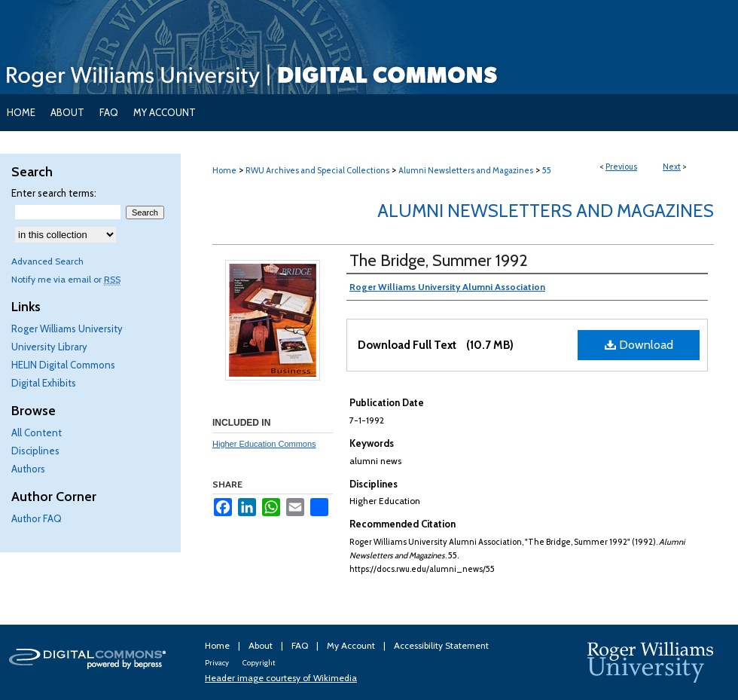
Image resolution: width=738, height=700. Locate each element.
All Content (37, 433)
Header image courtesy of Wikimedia (281, 678)
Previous (621, 167)
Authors (28, 469)
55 (547, 170)
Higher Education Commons (264, 444)
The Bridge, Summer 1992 (439, 260)
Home (224, 170)
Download (639, 345)
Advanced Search (47, 261)
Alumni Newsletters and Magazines (466, 170)
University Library (49, 347)
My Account (352, 645)
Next (672, 167)
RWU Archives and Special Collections (317, 170)
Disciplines (35, 451)
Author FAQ (37, 518)
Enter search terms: (54, 193)
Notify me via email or (66, 279)
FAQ (301, 645)
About (262, 645)
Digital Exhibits (44, 383)
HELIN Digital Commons (63, 365)
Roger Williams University (67, 329)
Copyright (259, 663)
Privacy (218, 663)
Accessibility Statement (441, 645)
